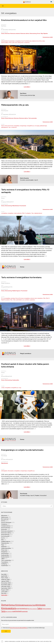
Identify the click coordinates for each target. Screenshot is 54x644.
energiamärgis (23, 126)
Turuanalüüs (5, 562)
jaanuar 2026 (5, 581)
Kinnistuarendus (6, 528)
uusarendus (27, 43)
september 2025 (6, 588)
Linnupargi (37, 126)
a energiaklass (7, 298)
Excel (23, 41)
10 (2, 298)
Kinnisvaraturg (33, 33)
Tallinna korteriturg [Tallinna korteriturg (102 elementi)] (47, 609)
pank (13, 43)
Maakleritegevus (16, 291)
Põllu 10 (24, 213)
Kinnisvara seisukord (15, 33)
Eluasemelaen (12, 41)
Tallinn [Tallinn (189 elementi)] (40, 608)
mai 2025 (4, 593)
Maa (2, 540)
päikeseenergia (43, 126)
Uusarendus (5, 565)
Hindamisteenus (6, 526)
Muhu (10, 43)
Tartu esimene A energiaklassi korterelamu (21, 277)
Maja (42, 33)
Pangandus (4, 552)
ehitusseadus (11, 471)
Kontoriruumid (5, 536)
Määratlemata (16, 206)
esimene (32, 298)
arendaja (13, 298)
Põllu (44, 298)
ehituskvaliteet (5, 41)
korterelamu (40, 298)
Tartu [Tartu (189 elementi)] (3, 611)
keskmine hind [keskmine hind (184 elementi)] (30, 605)
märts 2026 (4, 578)
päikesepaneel (4, 127)
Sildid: (3, 40)
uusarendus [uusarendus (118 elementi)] (25, 611)
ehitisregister (4, 471)
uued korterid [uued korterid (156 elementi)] (17, 611)
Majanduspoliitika (6, 548)
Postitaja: (4, 25)
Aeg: (2, 28)
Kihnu (41, 41)
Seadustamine (5, 557)
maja (20, 388)
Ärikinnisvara (5, 517)
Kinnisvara (7, 33)
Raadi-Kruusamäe (5, 300)
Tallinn (3, 559)
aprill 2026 (4, 576)
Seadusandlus (16, 380)
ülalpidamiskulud (38, 213)
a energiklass (4, 213)
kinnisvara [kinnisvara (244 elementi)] (41, 605)
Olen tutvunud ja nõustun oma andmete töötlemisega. (23, 628)
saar (16, 43)
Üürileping (4, 564)
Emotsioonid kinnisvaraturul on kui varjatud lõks (24, 20)
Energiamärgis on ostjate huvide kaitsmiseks (22, 450)
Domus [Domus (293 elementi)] (5, 605)
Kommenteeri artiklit (48, 37)
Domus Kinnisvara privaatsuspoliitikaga (18, 628)
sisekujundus (20, 43)
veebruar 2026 (5, 580)
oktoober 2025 (6, 586)
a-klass (3, 388)
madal (15, 213)
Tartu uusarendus (33, 118)
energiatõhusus (31, 126)
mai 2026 (4, 574)
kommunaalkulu (5, 43)
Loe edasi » (27, 87)
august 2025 (5, 590)
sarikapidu (28, 213)
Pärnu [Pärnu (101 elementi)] (29, 609)
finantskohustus (28, 41)
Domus (3, 33)
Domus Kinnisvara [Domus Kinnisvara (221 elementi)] (16, 605)
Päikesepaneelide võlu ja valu (15, 105)
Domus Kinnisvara (9, 118)
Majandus (46, 33)
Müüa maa (4, 550)
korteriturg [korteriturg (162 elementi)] (23, 609)
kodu (44, 41)
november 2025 (6, 585)
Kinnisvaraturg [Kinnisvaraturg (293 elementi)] (8, 608)
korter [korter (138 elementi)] (18, 609)
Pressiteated (23, 206)
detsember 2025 (6, 583)
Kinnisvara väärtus (25, 33)
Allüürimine (4, 516)
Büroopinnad (5, 519)
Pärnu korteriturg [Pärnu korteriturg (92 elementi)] (34, 609)
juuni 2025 (4, 592)
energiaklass (18, 41)
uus (23, 300)
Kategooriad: (5, 32)
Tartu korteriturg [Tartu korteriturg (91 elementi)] (9, 612)
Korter (39, 33)
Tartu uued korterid (17, 300)
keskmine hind (35, 41)
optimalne (19, 213)
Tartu (9, 127)
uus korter (27, 300)
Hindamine (4, 524)
